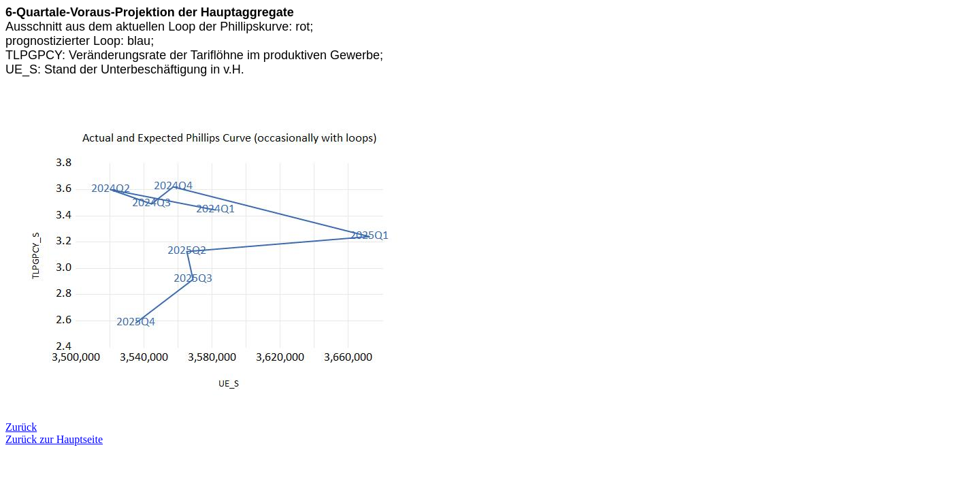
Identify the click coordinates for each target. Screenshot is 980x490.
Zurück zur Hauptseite (54, 439)
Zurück (21, 427)
